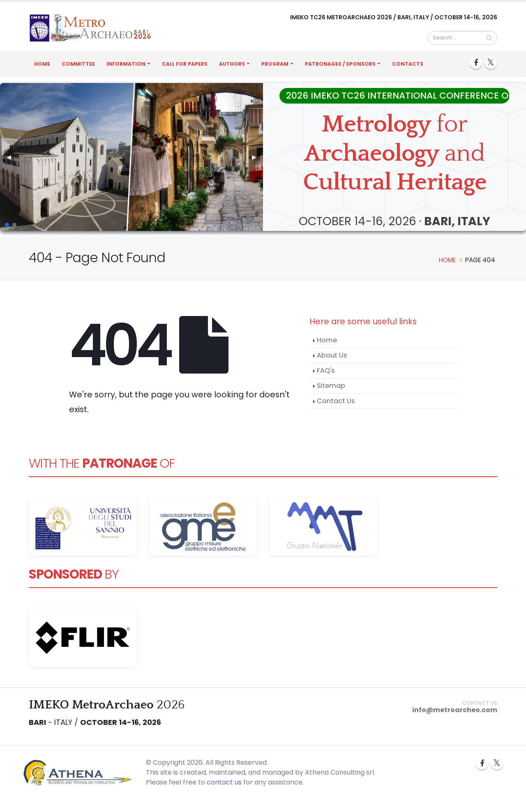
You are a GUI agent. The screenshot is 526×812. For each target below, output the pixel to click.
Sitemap (331, 386)
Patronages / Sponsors (340, 64)
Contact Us (336, 401)
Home (42, 64)
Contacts (408, 64)
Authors (232, 64)
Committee (78, 64)
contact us (224, 782)
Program (275, 64)
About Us (332, 355)
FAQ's (326, 370)
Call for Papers (185, 64)
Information (126, 64)
